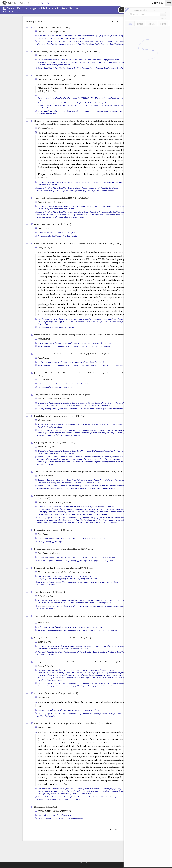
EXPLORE (158, 3)
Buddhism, (54, 36)
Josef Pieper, (44, 553)
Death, (50, 646)
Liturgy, (121, 36)
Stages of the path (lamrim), (62, 576)
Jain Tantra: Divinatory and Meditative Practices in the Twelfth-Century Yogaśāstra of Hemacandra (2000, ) (85, 374)
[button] (169, 3)
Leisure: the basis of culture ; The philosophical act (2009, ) (64, 549)
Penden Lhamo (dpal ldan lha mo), (51, 678)
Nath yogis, (63, 362)
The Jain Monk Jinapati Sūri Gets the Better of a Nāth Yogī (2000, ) (71, 354)
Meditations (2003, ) (46, 807)
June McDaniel (44, 339)
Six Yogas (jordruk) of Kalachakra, (105, 424)
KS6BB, (52, 538)
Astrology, (42, 670)
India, (55, 343)
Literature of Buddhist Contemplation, (52, 44)
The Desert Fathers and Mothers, (91, 606)
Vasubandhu (43, 324)
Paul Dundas (44, 358)
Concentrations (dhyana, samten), (51, 791)
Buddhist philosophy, (116, 319)
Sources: (8, 12)
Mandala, (84, 512)
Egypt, (72, 603)
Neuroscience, (117, 675)
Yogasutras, (81, 627)
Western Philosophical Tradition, (50, 560)
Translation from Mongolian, (49, 482)
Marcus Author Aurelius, (49, 811)
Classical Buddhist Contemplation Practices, (54, 652)
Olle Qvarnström (45, 380)
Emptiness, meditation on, (76, 509)
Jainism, (55, 362)
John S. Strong (44, 228)
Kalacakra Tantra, (93, 480)
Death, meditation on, (61, 646)
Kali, (60, 343)
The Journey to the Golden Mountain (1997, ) (62, 395)
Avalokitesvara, (44, 36)
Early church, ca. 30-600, (60, 603)
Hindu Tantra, (92, 346)
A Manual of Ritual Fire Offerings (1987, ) (56, 693)
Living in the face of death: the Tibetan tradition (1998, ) (62, 638)
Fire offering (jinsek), (55, 710)
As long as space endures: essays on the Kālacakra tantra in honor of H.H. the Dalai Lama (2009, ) (81, 662)
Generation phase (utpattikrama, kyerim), (106, 182)
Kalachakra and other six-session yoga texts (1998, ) (60, 416)
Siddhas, (110, 451)
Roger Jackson (60, 31)
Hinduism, (48, 343)
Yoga (60, 427)
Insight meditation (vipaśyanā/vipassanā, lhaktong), (91, 791)
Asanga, (81, 319)
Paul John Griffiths (46, 248)
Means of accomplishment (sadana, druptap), (113, 206)
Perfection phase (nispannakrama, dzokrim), (73, 424)
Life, (45, 815)
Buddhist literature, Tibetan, (70, 36)
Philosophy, (66, 538)
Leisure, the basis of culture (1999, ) (53, 530)
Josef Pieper (43, 534)
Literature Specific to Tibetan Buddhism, (83, 41)
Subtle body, (112, 62)
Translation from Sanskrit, (101, 321)
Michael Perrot (44, 697)
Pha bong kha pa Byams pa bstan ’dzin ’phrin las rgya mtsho (64, 572)
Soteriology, (58, 321)
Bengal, (41, 343)
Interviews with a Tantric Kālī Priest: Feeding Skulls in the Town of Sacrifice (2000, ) (79, 335)
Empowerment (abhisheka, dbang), (52, 509)
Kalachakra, (120, 430)
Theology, (41, 794)
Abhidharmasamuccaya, (68, 319)
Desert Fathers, (44, 603)
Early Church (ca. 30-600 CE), (115, 606)
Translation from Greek (104, 603)
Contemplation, (101, 403)
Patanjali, (47, 627)
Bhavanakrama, (44, 789)
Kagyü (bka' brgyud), (98, 103)
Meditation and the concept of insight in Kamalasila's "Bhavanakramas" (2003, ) (73, 723)
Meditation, (52, 233)
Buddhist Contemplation (119, 44)
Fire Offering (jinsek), (97, 713)
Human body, (66, 480)
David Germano (60, 55)
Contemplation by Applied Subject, (76, 560)
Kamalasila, (116, 791)
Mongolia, (104, 480)
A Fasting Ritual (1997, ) (52, 27)
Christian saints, (121, 600)
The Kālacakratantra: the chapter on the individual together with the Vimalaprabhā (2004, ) (78, 471)
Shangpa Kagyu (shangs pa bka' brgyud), (64, 405)
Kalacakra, (51, 424)
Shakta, (64, 343)
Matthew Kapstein (61, 399)
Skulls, (70, 343)
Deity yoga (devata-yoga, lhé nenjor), (61, 182)
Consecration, (75, 206)
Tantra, (76, 343)
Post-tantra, (83, 62)
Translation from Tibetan (75, 38)
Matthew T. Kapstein (47, 447)
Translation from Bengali (101, 343)
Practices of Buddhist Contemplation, (81, 44)
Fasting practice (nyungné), (93, 36)
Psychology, (48, 321)
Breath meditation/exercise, (49, 60)
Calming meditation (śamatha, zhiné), (75, 789)
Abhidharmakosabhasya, (48, 319)
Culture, (41, 538)
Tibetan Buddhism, (45, 68)
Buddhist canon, (101, 319)
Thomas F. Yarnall (46, 128)
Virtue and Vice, (98, 557)
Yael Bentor (58, 202)
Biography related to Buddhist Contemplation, (77, 409)
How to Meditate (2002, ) (53, 224)
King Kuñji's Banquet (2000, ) (55, 443)
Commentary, (57, 507)
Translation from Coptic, (85, 603)
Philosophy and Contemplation (101, 560)
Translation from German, (81, 538)
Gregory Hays (66, 811)
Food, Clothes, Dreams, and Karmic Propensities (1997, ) (67, 51)
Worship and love (99, 538)
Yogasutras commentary (96, 627)
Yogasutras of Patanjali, (95, 630)
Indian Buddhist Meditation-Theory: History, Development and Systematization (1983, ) (78, 243)
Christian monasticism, (105, 600)
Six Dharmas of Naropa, (123, 451)
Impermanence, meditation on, (82, 646)
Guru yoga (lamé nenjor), (48, 512)
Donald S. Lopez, (45, 31)
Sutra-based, (43, 38)
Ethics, (41, 815)
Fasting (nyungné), (102, 44)
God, (46, 538)
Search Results (18, 12)
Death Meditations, (100, 652)
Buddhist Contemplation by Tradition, (67, 68)
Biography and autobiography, (50, 403)
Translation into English (66, 233)
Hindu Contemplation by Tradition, (51, 346)
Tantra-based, (54, 38)
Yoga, (74, 627)
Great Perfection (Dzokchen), (49, 62)
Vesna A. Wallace (45, 476)
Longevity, (99, 646)
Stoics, (50, 815)
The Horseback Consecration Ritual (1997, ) (61, 198)
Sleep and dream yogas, (97, 62)
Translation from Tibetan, (48, 65)
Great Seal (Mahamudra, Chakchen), (75, 103)
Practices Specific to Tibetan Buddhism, (52, 41)
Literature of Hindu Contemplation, (51, 630)
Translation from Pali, (82, 321)
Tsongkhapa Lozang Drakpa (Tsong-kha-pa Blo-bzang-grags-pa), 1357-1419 (68, 579)
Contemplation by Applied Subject (50, 541)
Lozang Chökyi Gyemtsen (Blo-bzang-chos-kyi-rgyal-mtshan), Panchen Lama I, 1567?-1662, (73, 105)
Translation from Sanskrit (96, 362)
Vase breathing (64, 65)
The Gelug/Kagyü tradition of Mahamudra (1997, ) (60, 75)
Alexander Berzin (45, 420)
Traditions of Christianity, (47, 606)
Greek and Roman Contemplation (72, 818)
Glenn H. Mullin (45, 642)
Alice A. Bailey (44, 623)
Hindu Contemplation (106, 346)
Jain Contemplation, (94, 365)
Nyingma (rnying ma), (69, 62)
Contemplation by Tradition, (109, 41)
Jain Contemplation (67, 387)
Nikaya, (41, 321)
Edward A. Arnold (45, 666)
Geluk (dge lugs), (111, 36)
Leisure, (58, 538)
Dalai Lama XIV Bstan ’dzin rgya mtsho (55, 79)
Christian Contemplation (47, 609)
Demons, (112, 670)
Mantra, (92, 512)
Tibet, (62, 38)
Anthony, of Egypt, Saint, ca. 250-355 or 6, (54, 600)
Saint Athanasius (45, 596)
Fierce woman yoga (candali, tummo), (107, 60)
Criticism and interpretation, (74, 507)
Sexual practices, (72, 678)
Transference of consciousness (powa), (53, 649)
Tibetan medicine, (119, 678)
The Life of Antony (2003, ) (49, 592)
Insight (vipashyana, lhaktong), (49, 799)
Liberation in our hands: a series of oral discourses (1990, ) (63, 568)
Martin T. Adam (45, 727)
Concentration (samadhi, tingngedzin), (105, 789)
